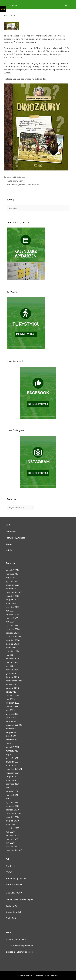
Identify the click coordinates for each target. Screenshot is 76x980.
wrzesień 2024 (13, 640)
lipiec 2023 (11, 692)
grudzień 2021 (13, 762)
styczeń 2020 (12, 847)
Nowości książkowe (16, 177)
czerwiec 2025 (13, 607)
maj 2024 (10, 655)
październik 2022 (14, 725)
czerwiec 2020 (13, 828)
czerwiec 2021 (13, 784)
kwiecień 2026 (13, 570)
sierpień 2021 (12, 776)
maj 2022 (10, 743)
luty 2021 (10, 799)
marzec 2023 (12, 707)
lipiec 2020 (11, 824)
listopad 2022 (12, 721)
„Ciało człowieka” (15, 181)
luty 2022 (10, 754)
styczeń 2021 (12, 802)
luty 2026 (10, 577)
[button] (3, 9)
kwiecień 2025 (13, 614)
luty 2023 (10, 710)
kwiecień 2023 (13, 703)
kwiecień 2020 (13, 835)
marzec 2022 (12, 751)
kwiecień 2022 (13, 747)
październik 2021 (14, 769)
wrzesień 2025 (13, 596)
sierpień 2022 (12, 732)
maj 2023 (10, 699)
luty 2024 (10, 666)
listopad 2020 (12, 810)
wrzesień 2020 (13, 817)
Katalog (9, 550)
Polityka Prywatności (16, 538)
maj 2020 (10, 832)
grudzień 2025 (13, 585)
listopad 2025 (12, 589)
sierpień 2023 (12, 688)
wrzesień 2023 (13, 684)
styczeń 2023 (12, 714)
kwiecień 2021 (13, 791)
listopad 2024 (12, 633)
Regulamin (11, 532)
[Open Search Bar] (66, 5)
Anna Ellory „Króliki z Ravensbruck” (23, 185)
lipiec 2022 (11, 736)
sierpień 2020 (12, 821)
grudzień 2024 (13, 629)
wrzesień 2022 (13, 729)
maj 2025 (10, 611)
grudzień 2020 (13, 806)
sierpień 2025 (12, 600)
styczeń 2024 (12, 670)
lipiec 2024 (11, 648)
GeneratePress (52, 976)
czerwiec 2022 (13, 740)
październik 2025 (14, 592)
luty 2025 (10, 622)
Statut (9, 544)
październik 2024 (14, 636)
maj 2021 (10, 788)
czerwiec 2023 (13, 695)
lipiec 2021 (11, 780)
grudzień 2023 (13, 673)
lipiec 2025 (11, 603)
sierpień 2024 (12, 644)
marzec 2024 (12, 662)
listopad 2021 (12, 765)
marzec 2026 (12, 574)
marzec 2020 (12, 839)
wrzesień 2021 (13, 773)
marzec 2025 (12, 618)
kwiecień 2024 (13, 659)
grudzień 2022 (13, 718)
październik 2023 (14, 681)
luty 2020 (10, 843)
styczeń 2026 (12, 581)
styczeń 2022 (12, 758)
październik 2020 (14, 813)
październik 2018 (14, 850)
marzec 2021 (12, 795)
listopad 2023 (12, 677)
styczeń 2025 (12, 625)
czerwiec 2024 (13, 651)
